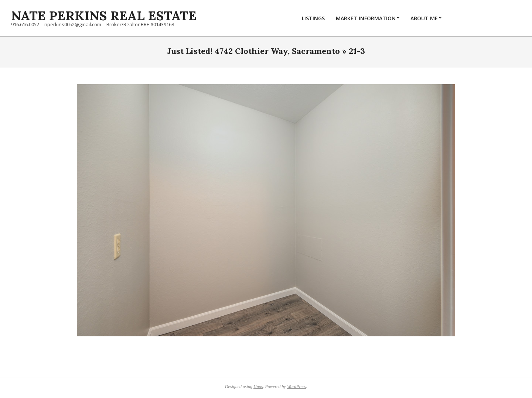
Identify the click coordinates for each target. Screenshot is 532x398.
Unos (258, 387)
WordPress (296, 387)
